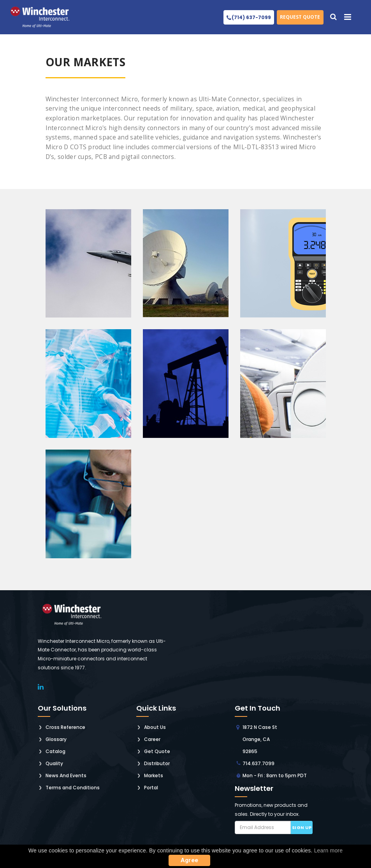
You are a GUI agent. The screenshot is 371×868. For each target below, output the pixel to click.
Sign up (302, 827)
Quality (54, 763)
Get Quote (157, 751)
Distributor (157, 763)
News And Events (66, 775)
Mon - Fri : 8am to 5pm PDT (275, 775)
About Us (155, 727)
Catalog (55, 751)
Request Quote (300, 17)
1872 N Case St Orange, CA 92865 (260, 739)
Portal (151, 788)
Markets (154, 775)
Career (152, 739)
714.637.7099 (258, 763)
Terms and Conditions (73, 788)
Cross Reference (65, 727)
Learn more (329, 850)
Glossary (56, 739)
